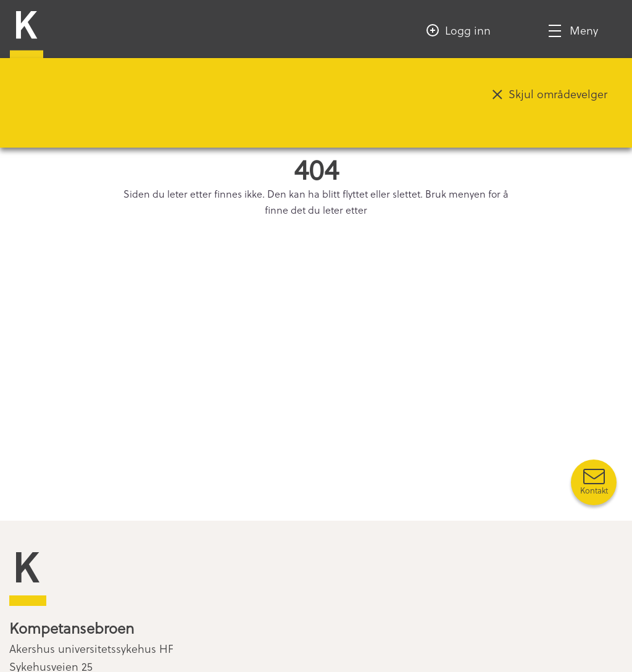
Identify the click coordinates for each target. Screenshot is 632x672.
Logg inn (468, 30)
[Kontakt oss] (594, 482)
